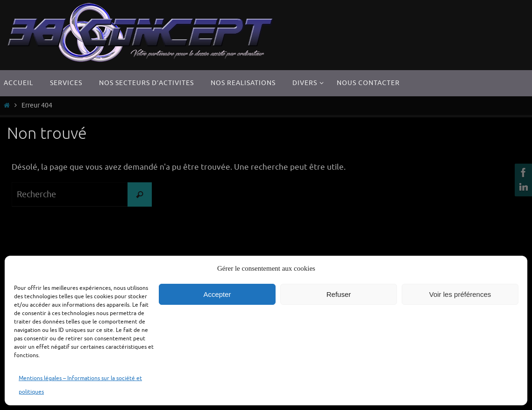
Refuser (339, 294)
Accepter (217, 294)
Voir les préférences (460, 294)
